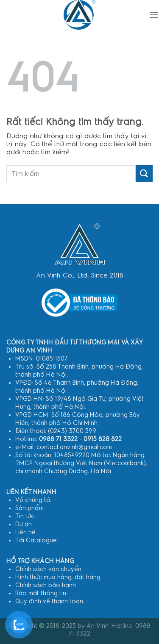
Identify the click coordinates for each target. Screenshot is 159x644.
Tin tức (25, 516)
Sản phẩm (29, 508)
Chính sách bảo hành (46, 585)
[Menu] (154, 15)
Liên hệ (25, 532)
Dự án (24, 524)
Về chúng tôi (33, 500)
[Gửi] (144, 173)
